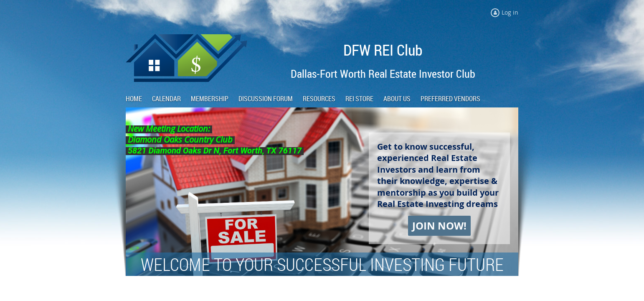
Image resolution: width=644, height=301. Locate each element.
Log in (510, 12)
